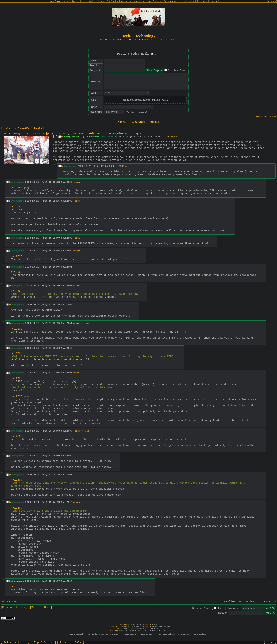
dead (204, 1)
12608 (69, 456)
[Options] (271, 1)
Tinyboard (125, 625)
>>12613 (85, 431)
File (221, 608)
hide (16, 134)
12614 (69, 581)
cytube (88, 1)
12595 (158, 137)
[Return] (155, 54)
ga (144, 1)
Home (270, 642)
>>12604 (77, 286)
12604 (69, 323)
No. (153, 137)
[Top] (34, 608)
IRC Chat (138, 122)
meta (214, 1)
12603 (69, 305)
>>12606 (174, 137)
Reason (223, 613)
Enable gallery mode (266, 116)
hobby (122, 1)
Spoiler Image (178, 71)
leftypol (101, 1)
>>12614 (77, 502)
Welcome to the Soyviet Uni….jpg (113, 134)
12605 (69, 348)
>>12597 (166, 137)
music (158, 1)
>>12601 (77, 238)
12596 (121, 166)
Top (36, 642)
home (51, 1)
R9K (197, 1)
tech (131, 1)
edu (138, 1)
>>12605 (77, 323)
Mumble (154, 122)
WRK (114, 1)
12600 (69, 251)
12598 (69, 201)
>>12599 (17, 272)
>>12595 (17, 188)
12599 (69, 238)
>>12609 (77, 431)
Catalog (24, 128)
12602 (69, 286)
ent (150, 1)
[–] (55, 137)
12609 (69, 475)
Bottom (39, 128)
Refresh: (71, 642)
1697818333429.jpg (37, 134)
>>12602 (77, 251)
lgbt (190, 1)
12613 (69, 502)
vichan (136, 625)
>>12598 (129, 166)
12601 (69, 267)
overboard (62, 1)
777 (166, 1)
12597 (69, 182)
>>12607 (77, 373)
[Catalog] (22, 608)
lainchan (146, 625)
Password (234, 608)
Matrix (123, 122)
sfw (73, 1)
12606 (69, 373)
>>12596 (17, 207)
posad (173, 1)
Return (9, 128)
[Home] (47, 608)
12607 (69, 431)
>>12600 (77, 201)
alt (79, 1)
